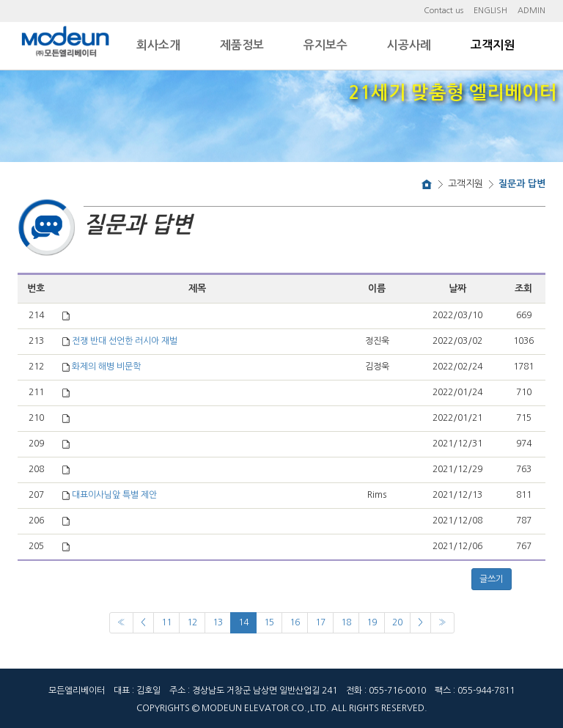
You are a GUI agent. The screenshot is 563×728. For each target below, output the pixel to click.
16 (295, 622)
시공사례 (409, 45)
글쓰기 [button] (492, 579)
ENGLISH (490, 11)
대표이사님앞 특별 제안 (114, 495)
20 (397, 622)
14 (243, 622)
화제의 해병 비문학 (106, 367)
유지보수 (325, 45)
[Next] (420, 623)
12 (192, 622)
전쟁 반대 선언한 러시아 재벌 (125, 341)
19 (372, 622)
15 (269, 622)
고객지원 (493, 45)
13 (218, 622)
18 (346, 622)
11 (166, 622)
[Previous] (121, 623)
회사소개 (158, 45)
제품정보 (242, 45)
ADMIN (531, 11)
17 (320, 622)
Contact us (444, 11)
